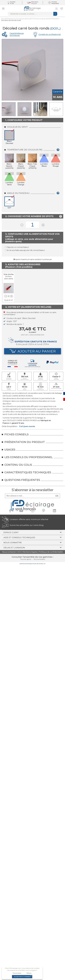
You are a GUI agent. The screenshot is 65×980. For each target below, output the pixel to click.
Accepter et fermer (22, 977)
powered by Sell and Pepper (26, 564)
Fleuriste (55, 19)
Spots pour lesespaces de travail (20, 19)
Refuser (29, 973)
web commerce (40, 564)
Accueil (4, 19)
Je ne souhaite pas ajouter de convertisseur (26, 250)
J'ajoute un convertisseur (18, 247)
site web (34, 564)
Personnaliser (17, 973)
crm (45, 564)
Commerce (42, 19)
